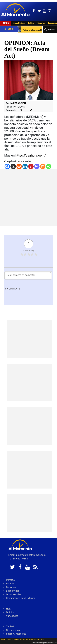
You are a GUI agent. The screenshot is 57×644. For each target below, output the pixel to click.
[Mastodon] (37, 166)
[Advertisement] (28, 198)
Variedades (12, 616)
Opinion (10, 612)
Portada (10, 580)
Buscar (52, 30)
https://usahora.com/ (31, 155)
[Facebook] (7, 166)
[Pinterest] (31, 166)
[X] (13, 166)
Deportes (41, 23)
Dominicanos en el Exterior (21, 598)
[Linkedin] (25, 166)
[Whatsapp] (49, 166)
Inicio (6, 23)
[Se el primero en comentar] (28, 275)
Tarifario (11, 627)
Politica (31, 23)
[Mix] (43, 166)
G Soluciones (52, 643)
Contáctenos (13, 630)
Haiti (9, 609)
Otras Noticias (19, 23)
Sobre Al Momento (16, 634)
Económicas (13, 591)
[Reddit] (19, 166)
